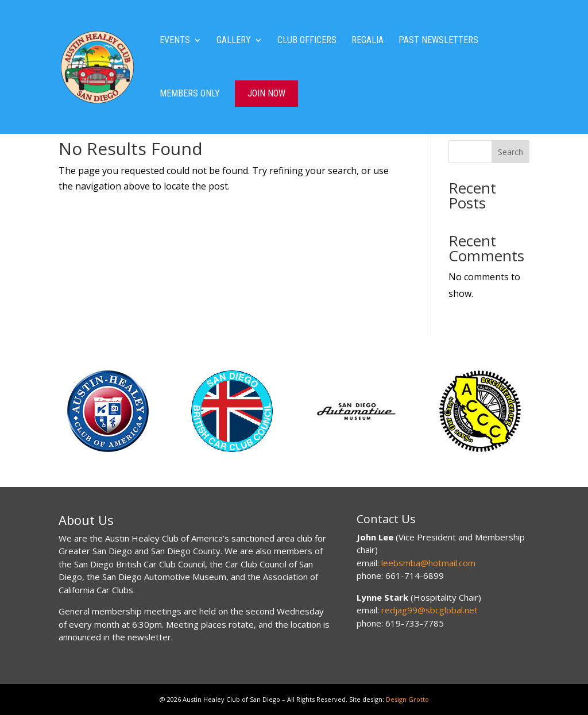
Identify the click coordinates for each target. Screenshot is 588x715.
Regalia (367, 41)
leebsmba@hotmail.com (428, 563)
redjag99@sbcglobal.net (430, 610)
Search (510, 152)
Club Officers (307, 41)
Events (175, 41)
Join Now (266, 93)
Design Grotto (407, 699)
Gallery (234, 41)
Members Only (190, 94)
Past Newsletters (438, 41)
